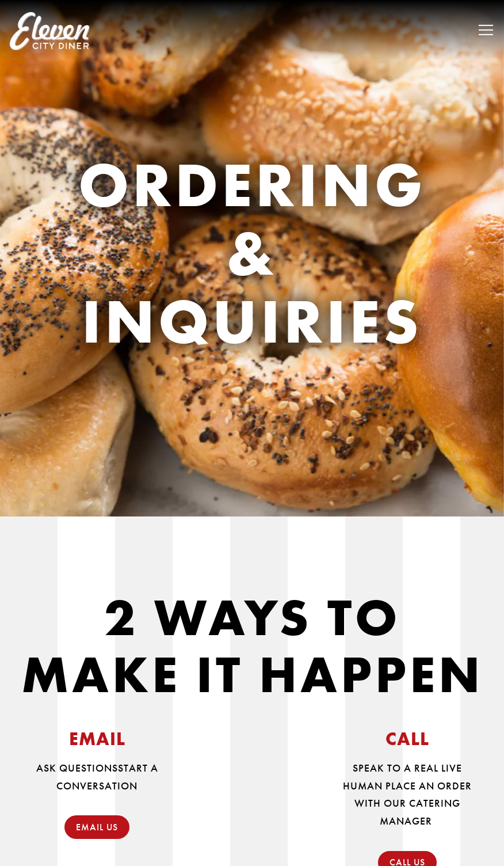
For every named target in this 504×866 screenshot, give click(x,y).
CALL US (407, 851)
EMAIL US (97, 816)
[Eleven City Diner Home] (50, 30)
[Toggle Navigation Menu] (486, 30)
